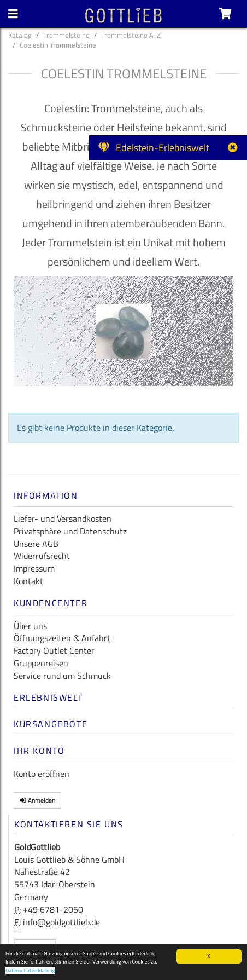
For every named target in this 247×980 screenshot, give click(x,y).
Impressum (34, 568)
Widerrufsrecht (42, 556)
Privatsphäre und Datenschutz (70, 531)
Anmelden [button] (37, 800)
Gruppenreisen (41, 663)
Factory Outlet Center (54, 650)
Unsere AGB (36, 544)
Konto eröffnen (42, 774)
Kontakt (28, 581)
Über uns (30, 626)
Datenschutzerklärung (30, 972)
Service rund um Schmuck (62, 676)
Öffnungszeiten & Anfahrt (62, 638)
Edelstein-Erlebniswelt (154, 148)
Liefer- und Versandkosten (63, 518)
